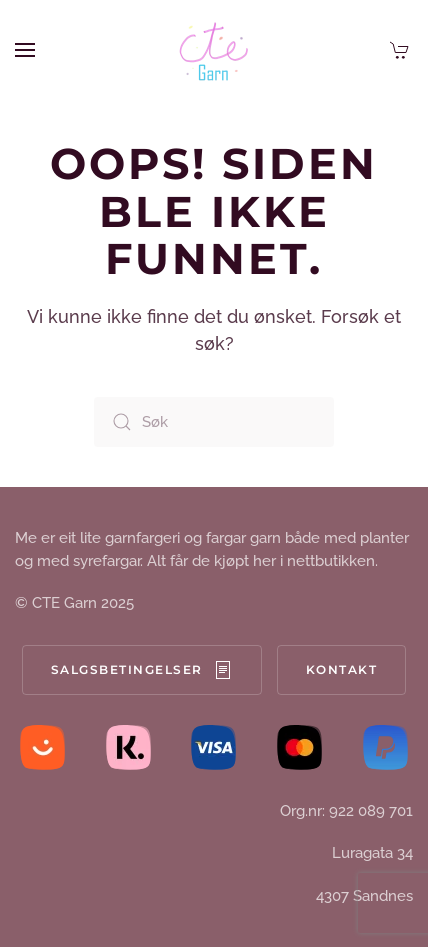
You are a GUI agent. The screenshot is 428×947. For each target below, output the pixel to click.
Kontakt (342, 669)
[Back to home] (214, 50)
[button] (25, 50)
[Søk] (214, 422)
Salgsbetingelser (142, 670)
